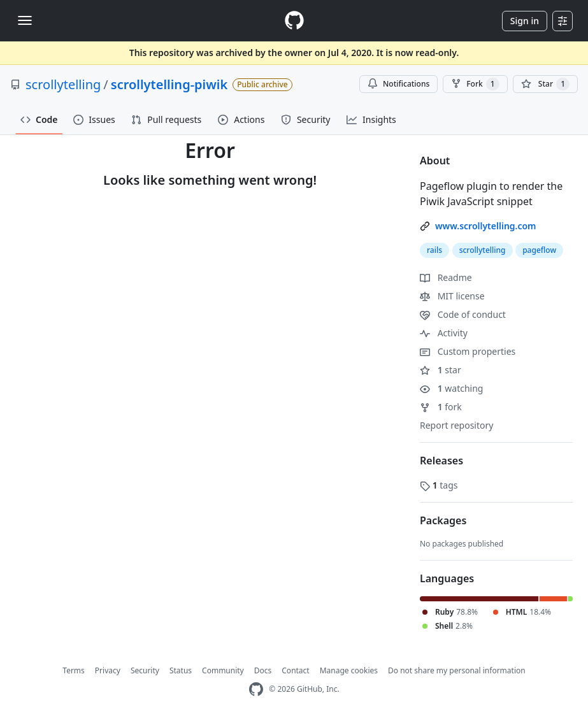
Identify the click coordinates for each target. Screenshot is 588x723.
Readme (446, 277)
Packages (443, 520)
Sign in (525, 21)
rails (434, 250)
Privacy (108, 670)
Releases (441, 461)
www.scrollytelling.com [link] (486, 226)
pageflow (539, 250)
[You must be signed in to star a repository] (545, 84)
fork (441, 407)
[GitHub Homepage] (256, 690)
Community (223, 670)
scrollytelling (63, 84)
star (441, 370)
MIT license (452, 296)
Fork (475, 84)
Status (181, 670)
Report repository (456, 425)
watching (451, 388)
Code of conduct (463, 314)
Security (145, 670)
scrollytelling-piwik (169, 84)
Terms (74, 670)
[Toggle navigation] (25, 20)
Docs (263, 670)
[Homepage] (294, 21)
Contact (295, 670)
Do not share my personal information (457, 670)
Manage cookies (349, 670)
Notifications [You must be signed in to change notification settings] (398, 84)
